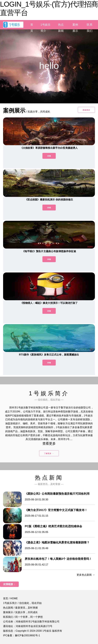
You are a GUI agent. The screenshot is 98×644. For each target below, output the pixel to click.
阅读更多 (86, 110)
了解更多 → (49, 453)
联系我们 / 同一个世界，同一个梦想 (23, 617)
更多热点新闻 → (86, 575)
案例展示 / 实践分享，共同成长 (20, 612)
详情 (49, 156)
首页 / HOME (10, 598)
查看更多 (49, 444)
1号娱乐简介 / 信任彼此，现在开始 (22, 603)
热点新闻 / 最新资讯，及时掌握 (20, 608)
